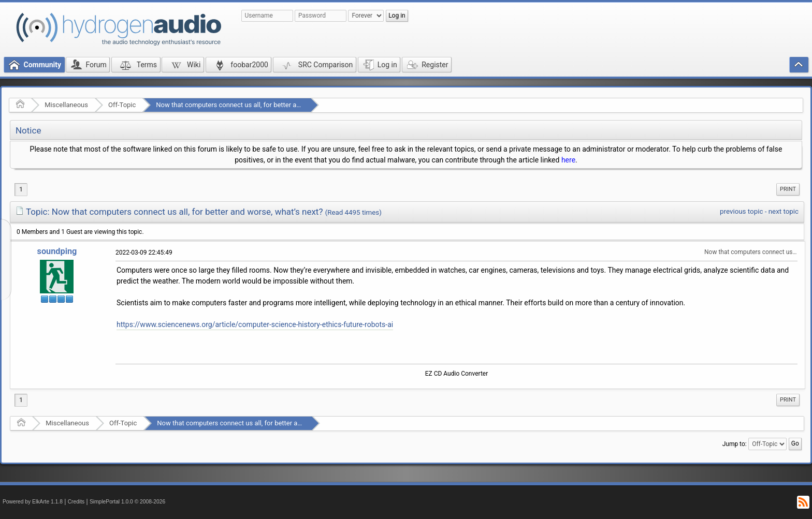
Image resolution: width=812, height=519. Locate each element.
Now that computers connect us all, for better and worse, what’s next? (260, 105)
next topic (784, 211)
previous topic (741, 211)
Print (788, 189)
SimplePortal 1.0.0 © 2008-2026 (127, 502)
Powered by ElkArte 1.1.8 (33, 502)
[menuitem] (788, 189)
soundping (57, 251)
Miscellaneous (66, 105)
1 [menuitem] (21, 189)
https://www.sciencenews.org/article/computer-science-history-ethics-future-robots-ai (255, 324)
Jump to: (735, 444)
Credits (76, 502)
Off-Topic (122, 105)
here (568, 160)
